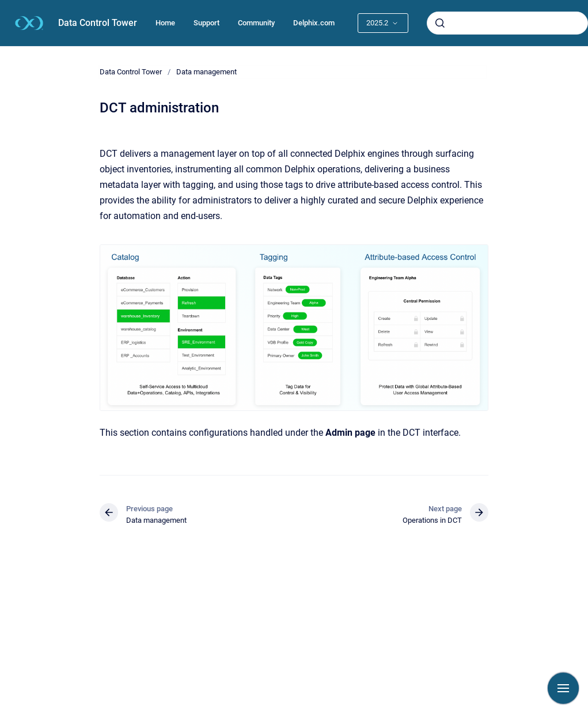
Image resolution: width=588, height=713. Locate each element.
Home (165, 23)
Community (256, 23)
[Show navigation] (563, 688)
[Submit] (440, 23)
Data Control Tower (98, 23)
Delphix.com (314, 23)
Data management (206, 72)
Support (206, 23)
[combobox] (507, 23)
